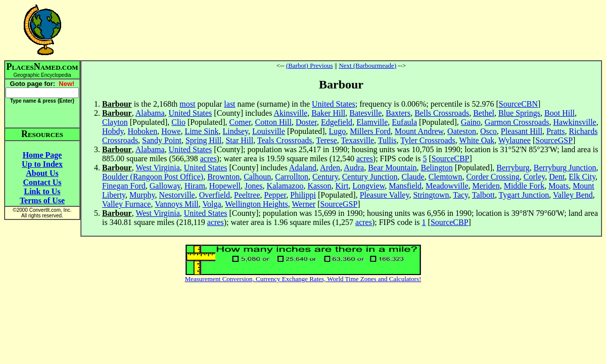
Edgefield (337, 122)
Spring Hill (204, 140)
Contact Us (42, 182)
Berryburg (513, 168)
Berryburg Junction (565, 168)
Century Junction (370, 177)
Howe (171, 131)
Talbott (483, 195)
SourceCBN (518, 104)
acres (208, 158)
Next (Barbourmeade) (367, 65)
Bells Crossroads (442, 113)
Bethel (484, 113)
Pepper (275, 195)
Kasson (319, 186)
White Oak (477, 140)
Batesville (365, 113)
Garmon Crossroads (517, 122)
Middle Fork (524, 186)
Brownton (223, 177)
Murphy (142, 195)
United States (334, 104)
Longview (368, 186)
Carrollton (292, 177)
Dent (557, 177)
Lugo (338, 131)
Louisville (269, 131)
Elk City (582, 177)
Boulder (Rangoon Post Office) (153, 177)
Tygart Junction (524, 195)
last (229, 104)
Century (325, 177)
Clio (178, 122)
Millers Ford (370, 131)
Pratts (555, 131)
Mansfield (405, 186)
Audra (354, 168)
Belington (437, 168)
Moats (558, 186)
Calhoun (257, 177)
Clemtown (446, 177)
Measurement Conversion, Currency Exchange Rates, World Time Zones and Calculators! (303, 279)
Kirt (342, 186)
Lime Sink (201, 131)
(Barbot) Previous (310, 65)
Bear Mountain (392, 168)
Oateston (462, 131)
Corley (534, 177)
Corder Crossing (493, 177)
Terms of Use (42, 200)
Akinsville (291, 113)
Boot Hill (560, 113)
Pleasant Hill (522, 131)
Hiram (195, 186)
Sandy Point (162, 140)
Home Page (42, 155)
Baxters (398, 113)
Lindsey (236, 131)
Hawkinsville (574, 122)
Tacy (460, 195)
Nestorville (177, 195)
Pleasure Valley (385, 195)
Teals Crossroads (285, 140)
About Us (42, 173)
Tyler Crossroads (428, 140)
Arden (330, 168)
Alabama (150, 113)
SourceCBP (451, 158)
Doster (306, 122)
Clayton (115, 122)
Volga (212, 204)
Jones (254, 186)
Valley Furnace (126, 204)
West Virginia (157, 168)
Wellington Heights (256, 204)
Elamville (372, 122)
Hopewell (225, 186)
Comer (240, 122)
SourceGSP (554, 140)
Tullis (387, 140)
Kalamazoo (285, 186)
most (187, 104)
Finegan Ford (124, 186)
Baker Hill (328, 113)
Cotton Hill (273, 122)
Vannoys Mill (177, 204)
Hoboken (143, 131)
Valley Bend (573, 195)
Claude (413, 177)
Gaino (471, 122)
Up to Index (42, 164)
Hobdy (113, 131)
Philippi (303, 195)
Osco (488, 131)
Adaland (303, 168)
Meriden (486, 186)
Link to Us (42, 191)
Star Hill (239, 140)
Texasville (357, 140)
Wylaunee (515, 140)
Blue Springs (519, 113)
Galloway (165, 186)
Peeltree (247, 195)
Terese (327, 140)
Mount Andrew (419, 131)
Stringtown (431, 195)
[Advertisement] (341, 30)
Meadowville (447, 186)
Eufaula (404, 122)
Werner (304, 204)
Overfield (215, 195)
